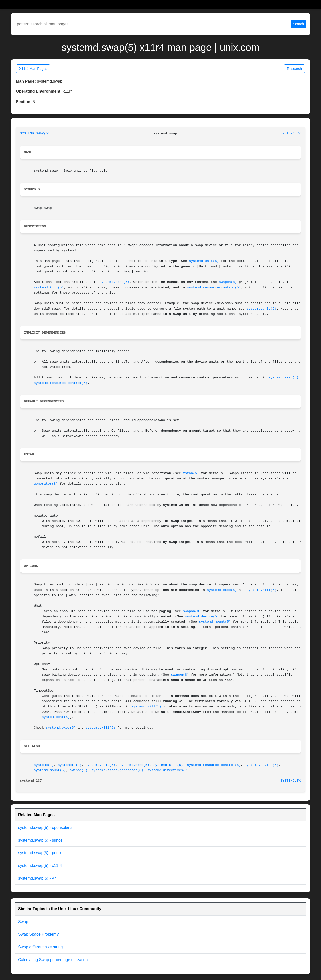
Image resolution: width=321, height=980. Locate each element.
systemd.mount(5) (215, 622)
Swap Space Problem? (39, 934)
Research (294, 69)
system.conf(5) (56, 717)
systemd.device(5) (202, 616)
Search (298, 24)
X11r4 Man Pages (33, 69)
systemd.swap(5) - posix (40, 853)
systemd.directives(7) (168, 770)
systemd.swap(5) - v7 (37, 878)
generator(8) (46, 484)
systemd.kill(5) (49, 288)
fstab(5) (191, 473)
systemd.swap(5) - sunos (40, 840)
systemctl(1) (70, 765)
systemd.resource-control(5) (214, 288)
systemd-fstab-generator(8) (117, 770)
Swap (23, 922)
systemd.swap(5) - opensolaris (45, 828)
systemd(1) (44, 765)
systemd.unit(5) (204, 261)
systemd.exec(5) (114, 282)
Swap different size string (40, 947)
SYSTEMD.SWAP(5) (35, 134)
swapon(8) (228, 282)
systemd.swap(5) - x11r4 (40, 865)
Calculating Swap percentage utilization (53, 960)
